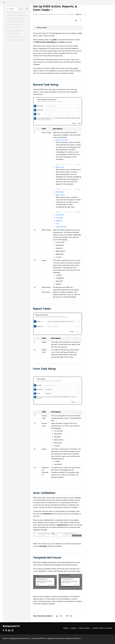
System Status (84, 628)
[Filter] (27, 9)
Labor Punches (62, 227)
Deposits (59, 221)
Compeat (108, 628)
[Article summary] (58, 28)
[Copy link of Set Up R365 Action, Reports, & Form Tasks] (52, 10)
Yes (59, 616)
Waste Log (60, 167)
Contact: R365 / (99, 628)
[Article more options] (81, 21)
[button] (15, 9)
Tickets (66, 628)
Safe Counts (60, 195)
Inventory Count (62, 140)
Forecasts (59, 218)
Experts (74, 628)
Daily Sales (60, 192)
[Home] (4, 2)
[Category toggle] (30, 11)
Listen (79, 14)
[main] (58, 313)
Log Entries (60, 215)
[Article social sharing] (76, 21)
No (69, 616)
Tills (57, 224)
